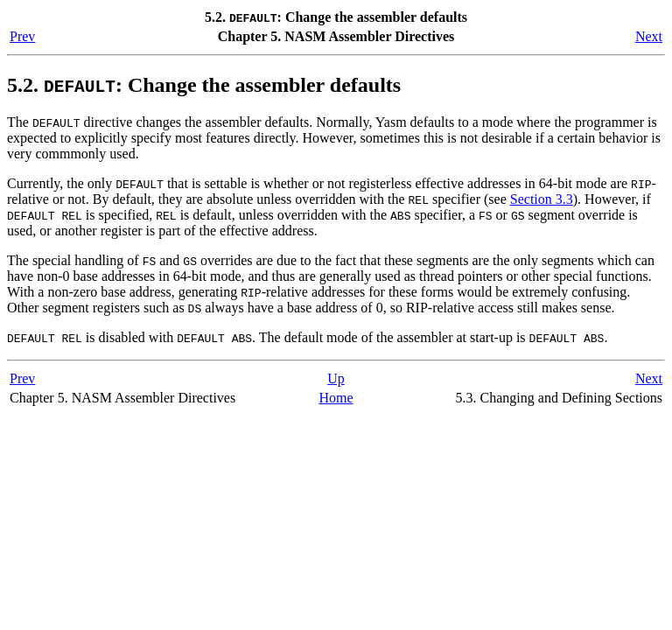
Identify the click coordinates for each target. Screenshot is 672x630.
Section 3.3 (542, 199)
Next (649, 36)
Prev (22, 36)
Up (336, 378)
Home (336, 398)
